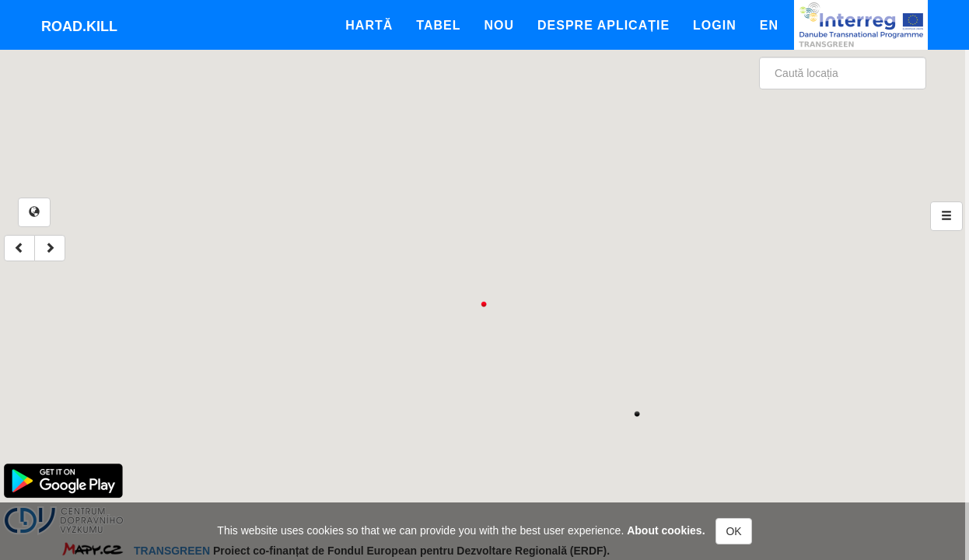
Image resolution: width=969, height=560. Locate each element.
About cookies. (666, 530)
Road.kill (79, 26)
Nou (499, 25)
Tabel (438, 25)
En (769, 25)
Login (715, 25)
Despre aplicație (603, 25)
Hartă (369, 25)
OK (733, 531)
